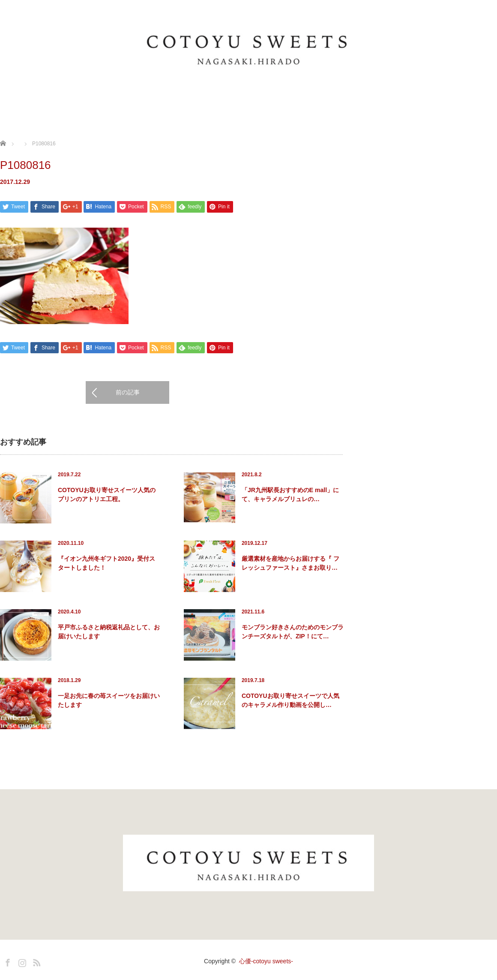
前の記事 (128, 393)
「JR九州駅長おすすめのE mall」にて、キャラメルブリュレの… (290, 495)
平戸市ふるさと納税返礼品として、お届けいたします (109, 632)
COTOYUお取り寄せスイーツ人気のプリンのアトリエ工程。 (107, 495)
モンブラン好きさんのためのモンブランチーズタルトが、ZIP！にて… (293, 632)
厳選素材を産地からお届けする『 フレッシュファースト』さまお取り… (290, 563)
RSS (36, 961)
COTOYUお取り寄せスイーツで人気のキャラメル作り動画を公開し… (290, 700)
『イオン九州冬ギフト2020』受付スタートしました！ (106, 563)
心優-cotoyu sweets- (266, 961)
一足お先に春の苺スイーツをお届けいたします (109, 700)
